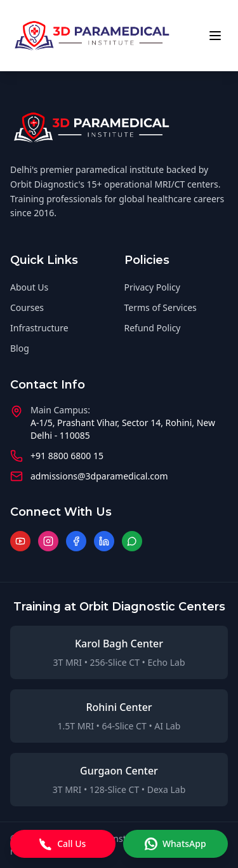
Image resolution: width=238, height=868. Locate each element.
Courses (27, 307)
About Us (29, 287)
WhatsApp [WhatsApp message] (175, 844)
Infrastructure (39, 328)
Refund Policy (153, 328)
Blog (20, 348)
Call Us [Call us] (63, 844)
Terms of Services (161, 307)
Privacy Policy (152, 287)
